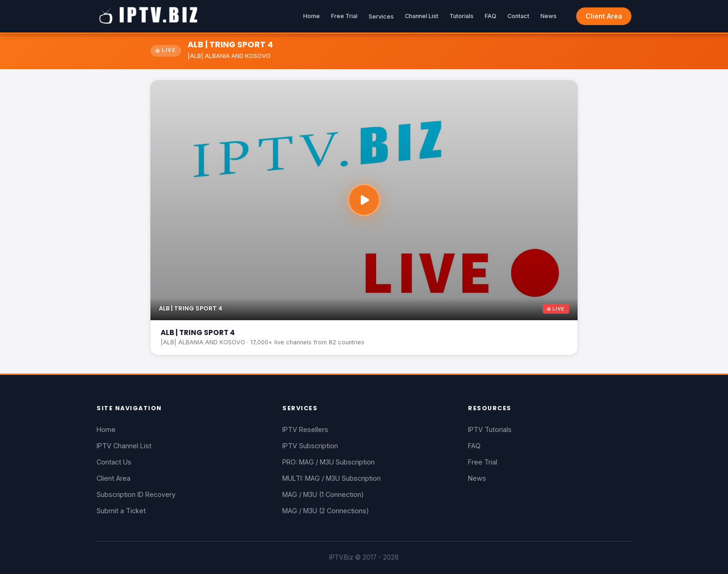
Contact (518, 16)
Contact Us (114, 462)
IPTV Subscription (310, 446)
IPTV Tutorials (490, 429)
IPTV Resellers (305, 429)
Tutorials (461, 16)
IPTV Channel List (124, 446)
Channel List (422, 16)
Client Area (604, 16)
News (549, 16)
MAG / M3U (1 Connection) (323, 494)
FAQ (491, 16)
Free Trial (344, 16)
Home (312, 16)
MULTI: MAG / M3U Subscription (331, 478)
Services (381, 16)
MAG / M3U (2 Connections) (326, 511)
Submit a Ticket (121, 511)
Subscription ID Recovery (136, 494)
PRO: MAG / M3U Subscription (328, 462)
